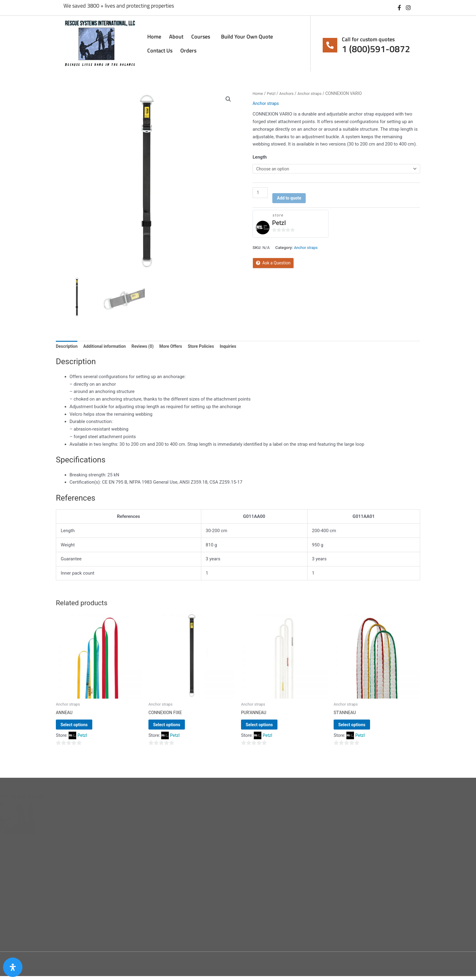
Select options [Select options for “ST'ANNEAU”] (360, 727)
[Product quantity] (261, 194)
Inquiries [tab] (239, 347)
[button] (228, 100)
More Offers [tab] (179, 347)
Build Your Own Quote (247, 37)
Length (260, 157)
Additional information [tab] (108, 347)
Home (154, 37)
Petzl (272, 93)
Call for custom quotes (368, 39)
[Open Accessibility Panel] (13, 967)
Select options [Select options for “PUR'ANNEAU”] (268, 727)
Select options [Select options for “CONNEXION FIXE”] (175, 727)
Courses (202, 37)
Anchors (289, 93)
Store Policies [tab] (211, 347)
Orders (188, 50)
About (176, 37)
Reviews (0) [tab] (149, 347)
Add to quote (291, 200)
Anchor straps (313, 93)
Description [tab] (68, 347)
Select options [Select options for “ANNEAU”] (83, 727)
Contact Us (160, 50)
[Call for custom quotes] (330, 45)
